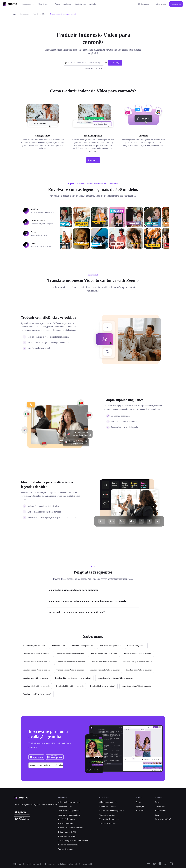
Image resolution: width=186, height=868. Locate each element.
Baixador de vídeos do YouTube (70, 828)
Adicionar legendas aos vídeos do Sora (73, 841)
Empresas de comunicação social (112, 811)
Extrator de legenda (66, 823)
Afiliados (93, 4)
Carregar (115, 63)
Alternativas (160, 806)
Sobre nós (140, 811)
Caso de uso (45, 4)
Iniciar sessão (161, 4)
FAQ (157, 815)
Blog (157, 802)
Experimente (93, 160)
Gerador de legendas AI (67, 819)
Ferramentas (28, 4)
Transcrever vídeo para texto (69, 815)
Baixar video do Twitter (67, 836)
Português (145, 4)
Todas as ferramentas (66, 849)
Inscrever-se (176, 4)
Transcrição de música (108, 823)
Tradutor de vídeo (39, 14)
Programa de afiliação (164, 819)
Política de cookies (86, 864)
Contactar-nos (80, 4)
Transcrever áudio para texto (69, 811)
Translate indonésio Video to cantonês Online (46, 765)
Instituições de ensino (108, 806)
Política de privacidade (69, 864)
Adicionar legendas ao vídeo (69, 802)
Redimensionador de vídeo (68, 845)
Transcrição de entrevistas (109, 819)
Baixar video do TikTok (67, 832)
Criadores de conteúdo (108, 802)
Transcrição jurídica (107, 815)
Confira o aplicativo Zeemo (93, 68)
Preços (57, 4)
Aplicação (67, 4)
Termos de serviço (52, 864)
